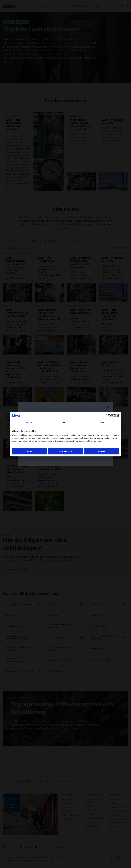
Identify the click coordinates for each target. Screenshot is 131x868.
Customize (66, 451)
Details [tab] (65, 422)
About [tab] (102, 422)
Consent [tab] (29, 422)
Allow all (102, 451)
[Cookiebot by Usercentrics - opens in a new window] (108, 415)
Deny (29, 451)
